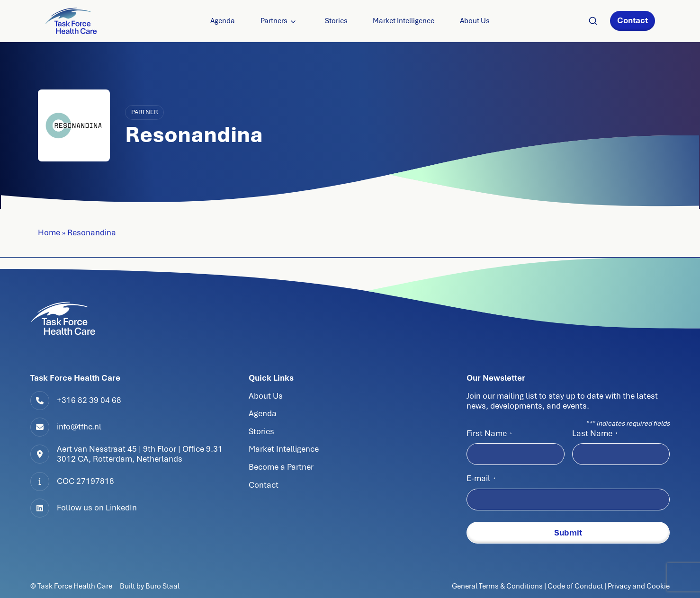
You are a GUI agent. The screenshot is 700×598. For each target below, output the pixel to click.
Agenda (223, 21)
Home (49, 232)
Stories (336, 21)
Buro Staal (162, 586)
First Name (489, 433)
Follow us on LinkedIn (97, 508)
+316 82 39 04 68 (89, 400)
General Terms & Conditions (498, 586)
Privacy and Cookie (639, 586)
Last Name (595, 433)
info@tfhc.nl (79, 427)
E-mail (481, 478)
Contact (633, 20)
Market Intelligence (404, 21)
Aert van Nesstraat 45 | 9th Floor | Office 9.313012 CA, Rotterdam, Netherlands (140, 454)
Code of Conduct (575, 586)
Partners (274, 21)
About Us (475, 21)
